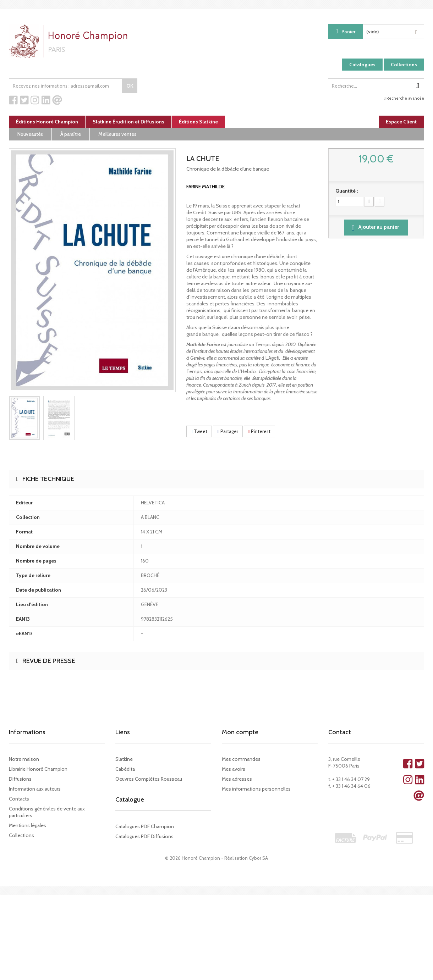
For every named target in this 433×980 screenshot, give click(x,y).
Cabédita (125, 769)
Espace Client (401, 122)
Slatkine (124, 759)
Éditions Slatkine (198, 122)
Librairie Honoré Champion (38, 769)
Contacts (19, 799)
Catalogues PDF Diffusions (144, 836)
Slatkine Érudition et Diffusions (128, 122)
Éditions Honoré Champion (47, 122)
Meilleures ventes (117, 134)
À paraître (71, 134)
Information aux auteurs (35, 789)
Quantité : (347, 191)
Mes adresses (237, 779)
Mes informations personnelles (256, 789)
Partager (228, 431)
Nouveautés (30, 134)
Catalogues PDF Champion (145, 826)
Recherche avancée (404, 98)
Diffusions (20, 779)
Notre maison (24, 759)
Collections (404, 65)
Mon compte (240, 732)
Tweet (199, 431)
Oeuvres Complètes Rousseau (149, 779)
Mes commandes (241, 759)
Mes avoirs (234, 769)
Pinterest (260, 431)
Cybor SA (258, 858)
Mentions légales (28, 825)
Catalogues (362, 65)
